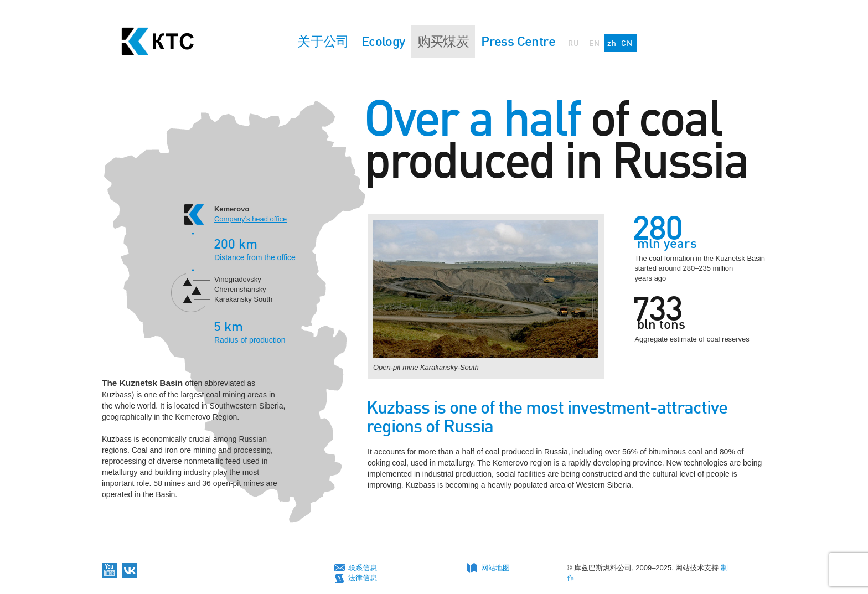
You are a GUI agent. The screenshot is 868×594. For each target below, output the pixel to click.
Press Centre (518, 41)
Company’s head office (250, 219)
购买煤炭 (443, 41)
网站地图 (495, 568)
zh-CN (620, 43)
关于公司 (323, 41)
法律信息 (363, 578)
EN (595, 43)
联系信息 (363, 568)
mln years (667, 244)
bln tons (661, 324)
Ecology (383, 41)
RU (574, 43)
